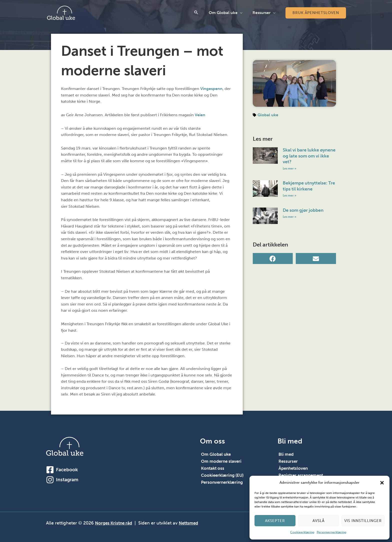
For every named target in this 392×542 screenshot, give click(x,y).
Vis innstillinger (363, 521)
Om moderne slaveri (222, 461)
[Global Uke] (61, 12)
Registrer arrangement (302, 475)
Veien (200, 115)
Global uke (268, 115)
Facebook (67, 469)
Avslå (318, 521)
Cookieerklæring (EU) (223, 475)
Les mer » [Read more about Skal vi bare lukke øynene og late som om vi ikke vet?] (289, 168)
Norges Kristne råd (115, 523)
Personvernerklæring (331, 532)
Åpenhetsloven (294, 468)
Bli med (286, 454)
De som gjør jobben (303, 210)
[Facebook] (50, 469)
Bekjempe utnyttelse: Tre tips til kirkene (309, 186)
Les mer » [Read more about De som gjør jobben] (289, 217)
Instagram (67, 479)
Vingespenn (211, 89)
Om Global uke (226, 13)
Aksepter (275, 521)
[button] (382, 483)
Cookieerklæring (302, 532)
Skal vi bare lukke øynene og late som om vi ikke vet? (309, 156)
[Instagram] (50, 479)
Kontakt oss (213, 468)
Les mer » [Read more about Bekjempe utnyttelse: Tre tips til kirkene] (289, 196)
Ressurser (262, 13)
